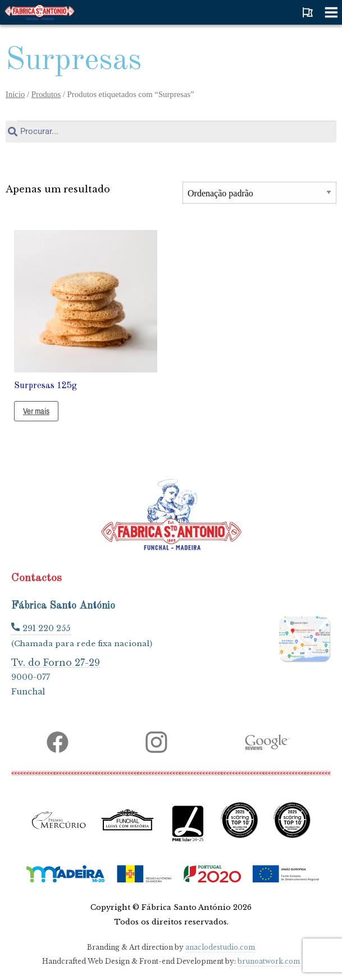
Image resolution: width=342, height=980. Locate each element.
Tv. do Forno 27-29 (56, 662)
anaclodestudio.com (220, 947)
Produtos (46, 94)
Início (15, 94)
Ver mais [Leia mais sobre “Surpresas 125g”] (36, 411)
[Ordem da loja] (259, 193)
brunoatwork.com (269, 961)
